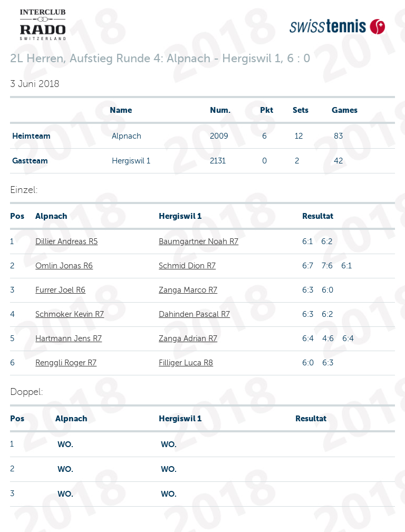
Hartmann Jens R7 (69, 338)
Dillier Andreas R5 (66, 241)
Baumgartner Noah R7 (199, 241)
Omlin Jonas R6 (64, 266)
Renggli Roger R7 (66, 363)
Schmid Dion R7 (187, 266)
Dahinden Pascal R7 (194, 314)
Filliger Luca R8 (186, 363)
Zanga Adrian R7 (188, 338)
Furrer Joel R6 (60, 290)
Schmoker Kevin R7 (70, 314)
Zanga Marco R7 (188, 290)
